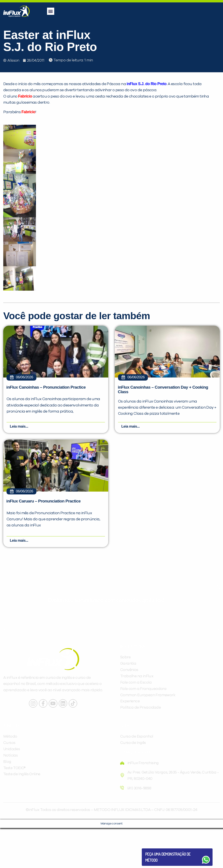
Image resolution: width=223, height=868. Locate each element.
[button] (51, 11)
